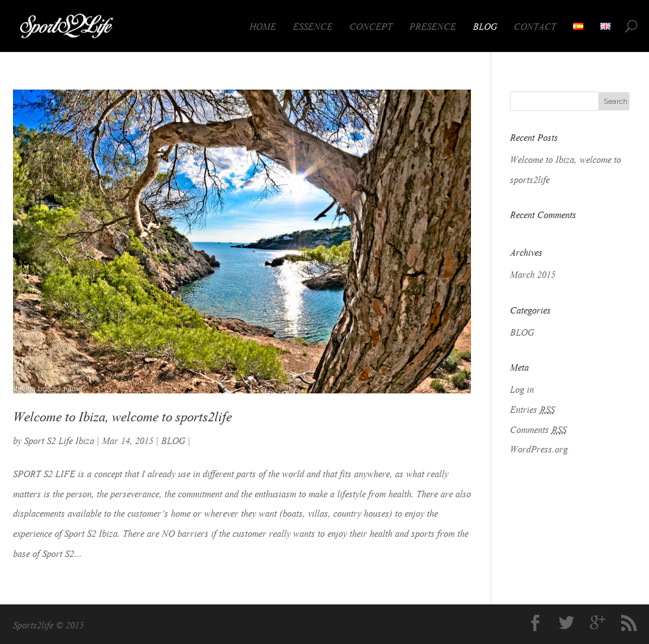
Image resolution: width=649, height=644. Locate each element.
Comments (538, 428)
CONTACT (535, 26)
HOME (263, 26)
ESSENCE (313, 26)
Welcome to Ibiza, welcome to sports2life (122, 415)
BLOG (485, 26)
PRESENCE (433, 26)
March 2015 (533, 273)
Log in (522, 388)
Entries (532, 408)
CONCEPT (371, 26)
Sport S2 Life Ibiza (59, 440)
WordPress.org (539, 448)
